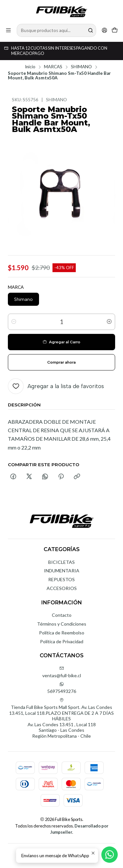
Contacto (62, 615)
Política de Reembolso (62, 633)
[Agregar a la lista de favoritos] (56, 386)
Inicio (30, 67)
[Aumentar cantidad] (109, 322)
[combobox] (56, 30)
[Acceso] (104, 30)
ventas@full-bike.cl (62, 672)
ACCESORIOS (62, 588)
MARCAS (53, 67)
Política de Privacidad (62, 641)
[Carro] (115, 30)
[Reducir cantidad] (14, 322)
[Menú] (8, 30)
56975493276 (62, 688)
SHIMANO (81, 67)
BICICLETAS (61, 562)
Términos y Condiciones (62, 624)
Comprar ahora (61, 362)
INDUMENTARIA (62, 571)
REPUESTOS (61, 579)
